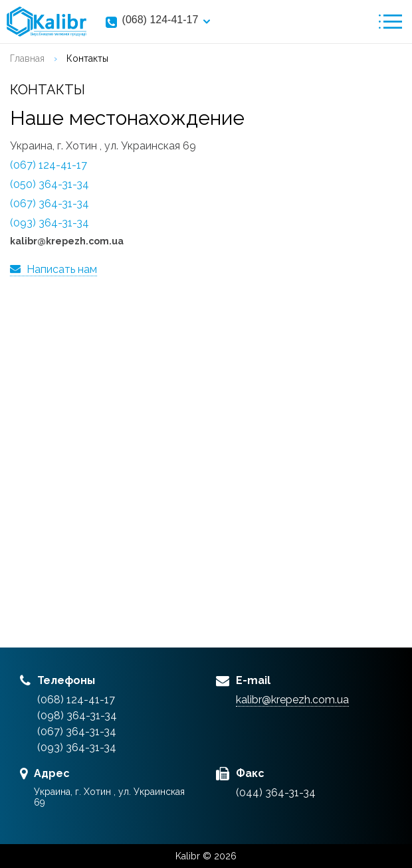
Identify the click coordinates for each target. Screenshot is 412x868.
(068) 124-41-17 (160, 20)
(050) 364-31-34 (50, 184)
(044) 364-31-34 (276, 793)
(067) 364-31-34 (50, 204)
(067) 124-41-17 (49, 165)
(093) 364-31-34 (50, 223)
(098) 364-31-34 (77, 716)
